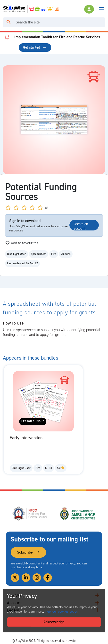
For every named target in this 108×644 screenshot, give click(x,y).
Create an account (81, 226)
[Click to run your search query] (8, 22)
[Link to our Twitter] (15, 578)
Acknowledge (54, 622)
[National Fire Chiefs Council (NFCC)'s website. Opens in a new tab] (30, 513)
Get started (35, 47)
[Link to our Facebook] (48, 578)
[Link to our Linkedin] (26, 578)
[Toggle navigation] (101, 9)
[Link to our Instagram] (37, 578)
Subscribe (28, 552)
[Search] (59, 22)
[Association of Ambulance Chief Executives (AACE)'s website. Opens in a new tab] (78, 513)
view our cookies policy (61, 611)
